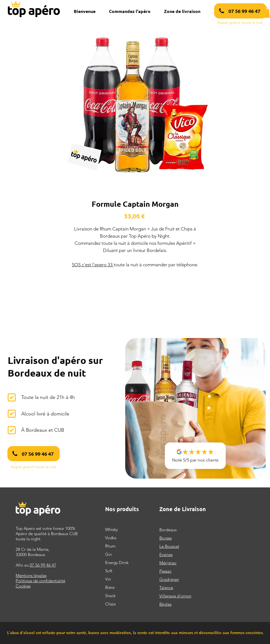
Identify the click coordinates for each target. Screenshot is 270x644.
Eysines (166, 555)
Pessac (165, 571)
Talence (166, 588)
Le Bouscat (169, 546)
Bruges (166, 538)
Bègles (165, 604)
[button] (265, 12)
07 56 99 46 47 (43, 565)
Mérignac (168, 563)
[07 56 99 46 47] (240, 11)
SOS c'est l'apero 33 (93, 265)
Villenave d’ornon (175, 596)
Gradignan (169, 579)
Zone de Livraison (183, 509)
